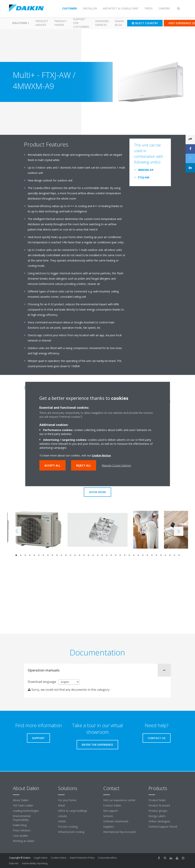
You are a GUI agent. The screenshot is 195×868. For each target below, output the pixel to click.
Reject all (84, 465)
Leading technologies (26, 811)
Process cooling (68, 827)
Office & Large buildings (73, 811)
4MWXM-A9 (146, 170)
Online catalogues (159, 821)
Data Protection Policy (82, 858)
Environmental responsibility (22, 818)
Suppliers (109, 827)
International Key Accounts (120, 832)
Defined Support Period (163, 827)
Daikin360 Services (102, 23)
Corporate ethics (107, 858)
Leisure (62, 816)
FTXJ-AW (144, 177)
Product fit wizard (159, 805)
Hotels (62, 821)
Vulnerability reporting (35, 863)
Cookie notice (59, 858)
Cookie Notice (101, 455)
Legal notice (41, 858)
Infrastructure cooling (71, 832)
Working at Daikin (24, 841)
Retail (61, 805)
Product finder (61, 23)
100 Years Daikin (23, 805)
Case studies (21, 836)
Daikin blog (119, 23)
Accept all (52, 465)
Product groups (42, 23)
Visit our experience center (119, 800)
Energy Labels (157, 816)
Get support (110, 811)
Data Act (14, 863)
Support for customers (81, 23)
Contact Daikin (112, 805)
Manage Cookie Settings (117, 465)
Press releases (22, 830)
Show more (97, 492)
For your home (67, 800)
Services (108, 816)
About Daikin (21, 800)
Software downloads (116, 821)
